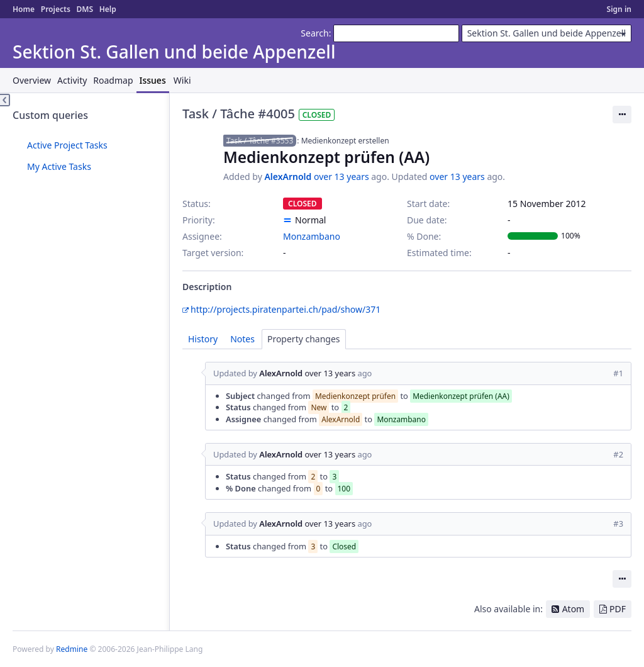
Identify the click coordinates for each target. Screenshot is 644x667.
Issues (153, 80)
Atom (574, 609)
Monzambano (312, 236)
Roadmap (113, 80)
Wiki (182, 80)
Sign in (619, 9)
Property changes (304, 339)
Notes (242, 339)
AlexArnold (288, 177)
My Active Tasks (59, 166)
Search (314, 33)
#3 (618, 524)
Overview (32, 80)
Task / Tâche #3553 (260, 141)
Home (24, 9)
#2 (618, 454)
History (203, 339)
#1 (618, 373)
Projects (56, 9)
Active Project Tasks (67, 145)
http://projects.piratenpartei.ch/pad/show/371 (286, 309)
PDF (618, 609)
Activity (72, 80)
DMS (85, 9)
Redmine (72, 649)
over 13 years (341, 177)
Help (108, 9)
